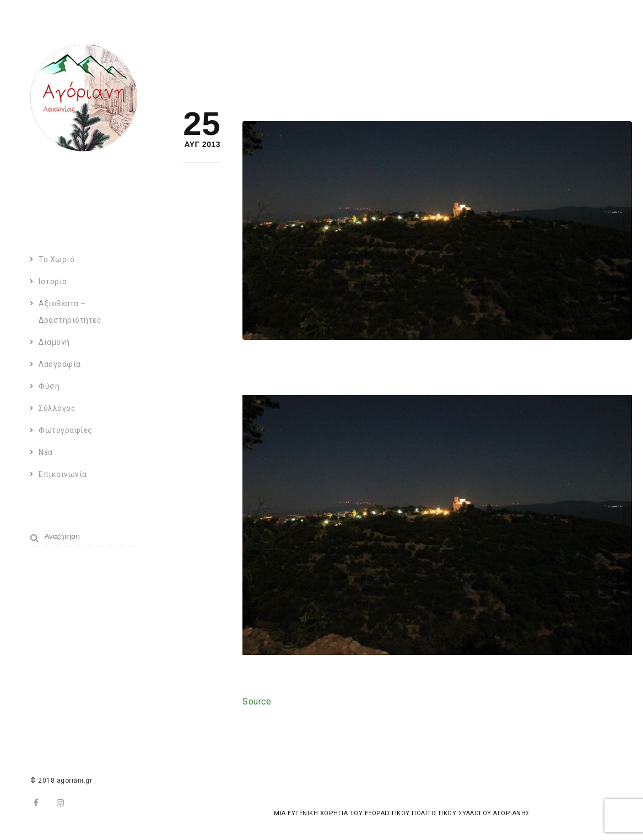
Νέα (46, 452)
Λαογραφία (60, 364)
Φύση (49, 386)
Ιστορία (53, 281)
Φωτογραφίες (66, 430)
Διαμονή (54, 342)
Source (257, 701)
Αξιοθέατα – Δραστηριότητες (70, 312)
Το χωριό (56, 259)
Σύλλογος (57, 408)
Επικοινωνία (63, 474)
